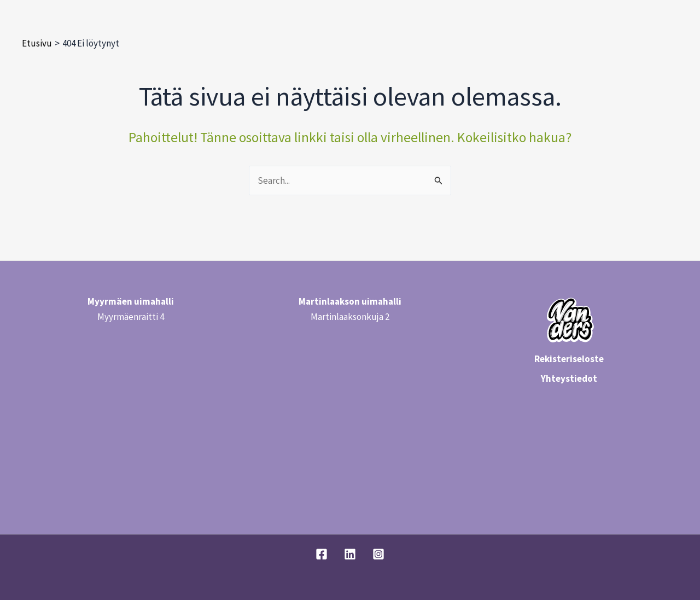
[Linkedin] (350, 554)
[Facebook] (322, 554)
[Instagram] (378, 554)
